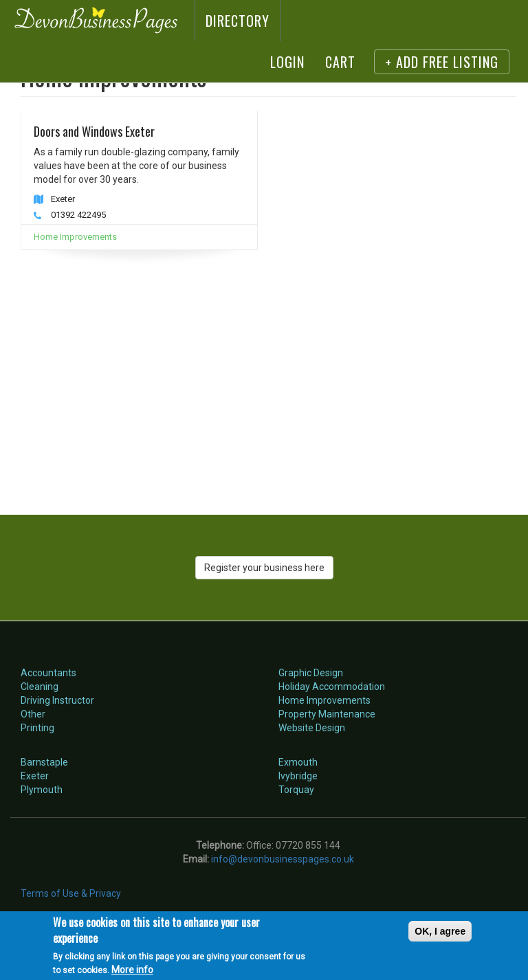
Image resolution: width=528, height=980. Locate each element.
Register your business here (264, 568)
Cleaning (40, 687)
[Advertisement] (268, 367)
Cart (340, 62)
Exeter (35, 776)
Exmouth (298, 762)
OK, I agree (440, 931)
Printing (37, 728)
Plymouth (42, 790)
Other (33, 714)
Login (287, 62)
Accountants (48, 673)
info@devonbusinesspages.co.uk (283, 859)
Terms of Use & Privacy (71, 893)
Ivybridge (298, 776)
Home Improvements (75, 237)
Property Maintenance (327, 714)
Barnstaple (44, 762)
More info (132, 970)
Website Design (312, 728)
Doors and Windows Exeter (94, 131)
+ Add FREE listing (442, 62)
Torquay (296, 790)
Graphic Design (311, 673)
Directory (238, 21)
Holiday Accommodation (332, 687)
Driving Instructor (57, 700)
